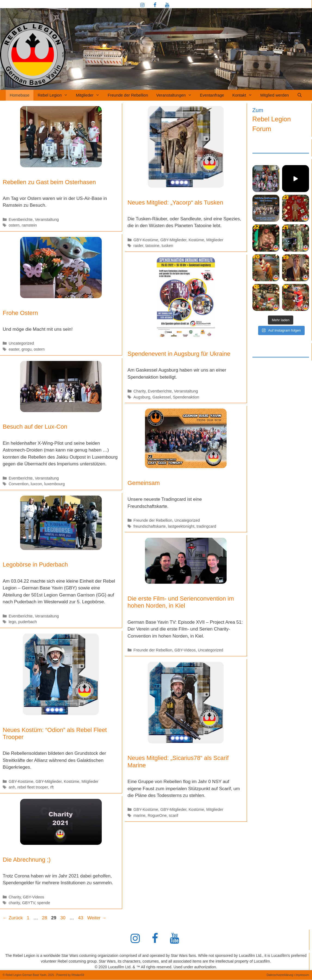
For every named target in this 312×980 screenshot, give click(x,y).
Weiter (97, 918)
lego (12, 622)
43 (81, 918)
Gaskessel (161, 397)
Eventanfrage (212, 95)
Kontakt (244, 95)
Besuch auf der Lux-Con (35, 427)
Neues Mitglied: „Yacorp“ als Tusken (175, 203)
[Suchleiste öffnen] (300, 95)
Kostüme (196, 240)
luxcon (36, 484)
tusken (167, 246)
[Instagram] (143, 5)
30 (64, 918)
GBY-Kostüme (146, 240)
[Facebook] (155, 5)
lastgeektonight (181, 526)
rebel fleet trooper (33, 787)
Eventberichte (21, 220)
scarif (174, 815)
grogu (27, 349)
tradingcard (206, 526)
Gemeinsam (144, 483)
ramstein (29, 225)
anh (12, 787)
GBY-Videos (185, 650)
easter (14, 349)
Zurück (13, 918)
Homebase (20, 95)
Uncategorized (21, 343)
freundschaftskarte (149, 526)
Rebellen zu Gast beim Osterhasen (49, 182)
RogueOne (157, 815)
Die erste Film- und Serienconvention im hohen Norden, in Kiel (181, 602)
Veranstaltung (47, 220)
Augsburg (142, 397)
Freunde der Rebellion (128, 95)
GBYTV (29, 903)
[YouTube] (167, 5)
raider (138, 246)
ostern (14, 225)
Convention (19, 484)
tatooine (152, 246)
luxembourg (55, 484)
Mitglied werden (275, 95)
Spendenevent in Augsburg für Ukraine (179, 354)
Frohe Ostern (20, 313)
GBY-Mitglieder (173, 240)
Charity (139, 391)
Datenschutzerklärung (280, 975)
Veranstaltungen (176, 95)
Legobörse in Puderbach (35, 565)
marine (139, 815)
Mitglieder (90, 95)
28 (45, 918)
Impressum (302, 975)
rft (52, 787)
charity (14, 903)
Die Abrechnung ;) (27, 860)
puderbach (27, 622)
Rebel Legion (55, 95)
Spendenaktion (186, 397)
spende (44, 903)
